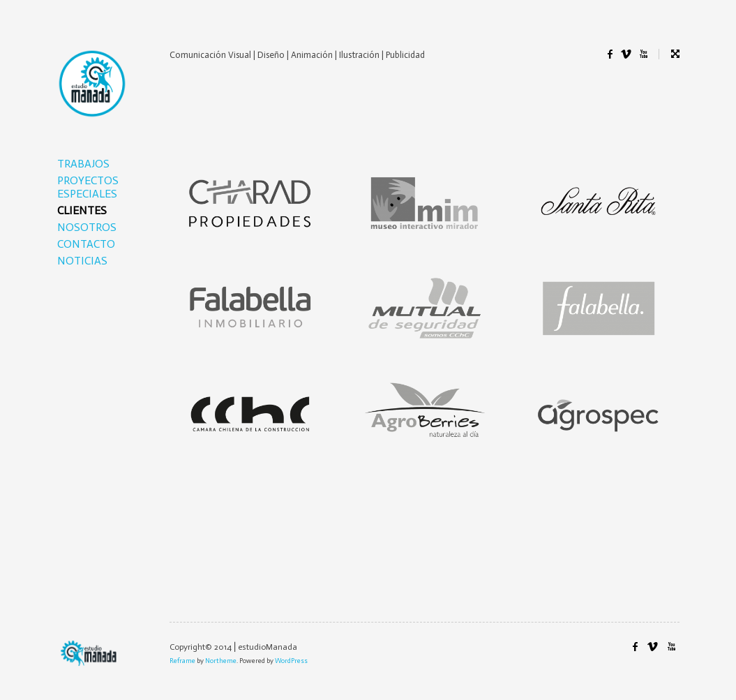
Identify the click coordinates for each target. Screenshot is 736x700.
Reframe (182, 661)
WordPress (291, 661)
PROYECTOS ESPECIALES (88, 187)
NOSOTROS (87, 227)
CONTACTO (86, 244)
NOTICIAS (82, 261)
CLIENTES (82, 210)
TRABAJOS (83, 164)
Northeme (221, 661)
